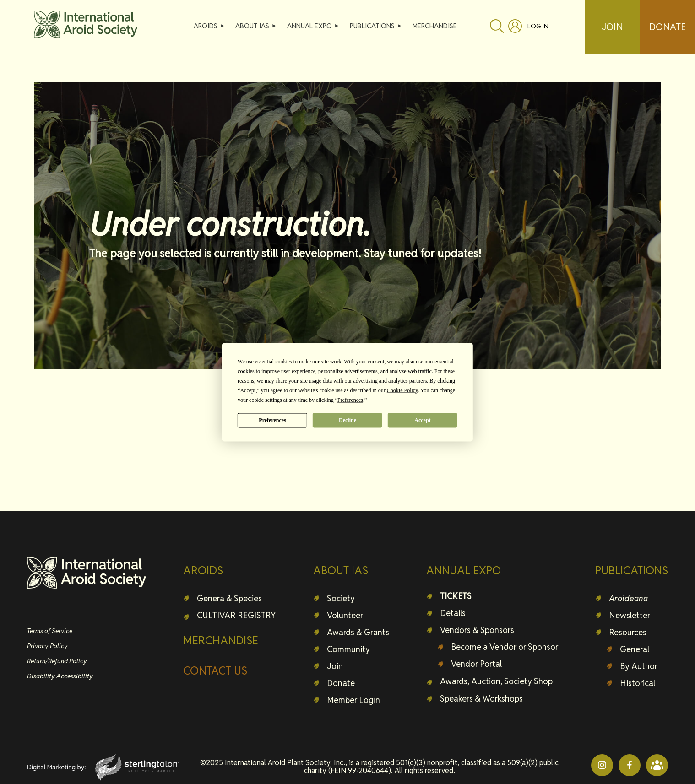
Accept (422, 420)
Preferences (272, 420)
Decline (347, 420)
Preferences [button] (350, 400)
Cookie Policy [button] (402, 390)
